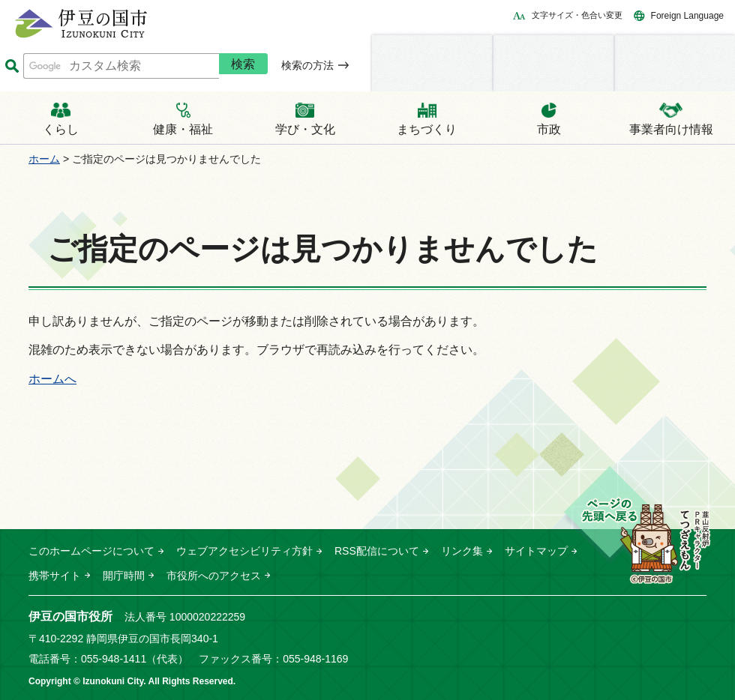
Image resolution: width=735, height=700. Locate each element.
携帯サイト (55, 576)
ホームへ (52, 379)
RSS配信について (377, 551)
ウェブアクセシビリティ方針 (244, 551)
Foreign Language (687, 16)
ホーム (44, 159)
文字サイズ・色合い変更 (577, 15)
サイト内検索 (12, 66)
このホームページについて (91, 551)
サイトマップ (536, 551)
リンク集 (462, 551)
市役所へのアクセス (214, 576)
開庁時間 (124, 576)
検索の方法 (307, 65)
